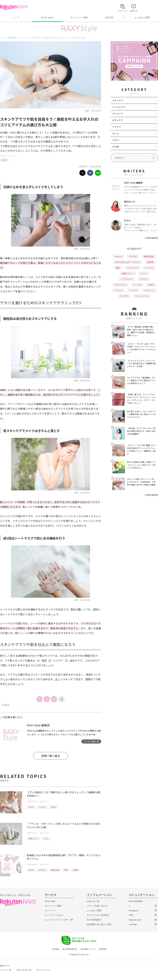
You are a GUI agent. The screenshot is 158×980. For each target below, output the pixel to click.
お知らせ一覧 (93, 901)
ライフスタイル (142, 296)
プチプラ (144, 279)
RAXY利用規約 (94, 920)
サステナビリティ (44, 970)
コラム (115, 140)
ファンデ (133, 290)
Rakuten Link (135, 920)
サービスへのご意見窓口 (98, 915)
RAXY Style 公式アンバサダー (128, 262)
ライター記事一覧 (91, 741)
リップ (144, 273)
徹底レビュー (33, 838)
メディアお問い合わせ (97, 906)
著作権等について (88, 949)
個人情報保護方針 (70, 949)
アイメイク (118, 114)
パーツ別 (137, 285)
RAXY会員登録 (136, 901)
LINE (131, 915)
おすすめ (42, 807)
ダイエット (149, 290)
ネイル (115, 133)
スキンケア (12, 156)
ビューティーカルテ (54, 915)
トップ (16, 18)
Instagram (133, 911)
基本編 (150, 262)
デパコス (118, 290)
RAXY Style (47, 18)
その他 (115, 147)
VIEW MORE (151, 238)
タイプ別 (124, 296)
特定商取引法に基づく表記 (99, 924)
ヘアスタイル (127, 279)
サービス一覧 (6, 970)
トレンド (149, 268)
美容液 (76, 870)
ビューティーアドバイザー (57, 920)
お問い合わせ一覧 (24, 970)
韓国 (66, 870)
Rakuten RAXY (14, 7)
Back (5, 705)
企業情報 (55, 949)
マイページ (50, 911)
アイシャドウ (132, 268)
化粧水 (53, 807)
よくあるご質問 (142, 18)
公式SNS (109, 18)
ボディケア (118, 120)
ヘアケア (117, 127)
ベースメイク (119, 107)
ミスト (46, 838)
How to (4, 160)
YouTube (133, 924)
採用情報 (103, 949)
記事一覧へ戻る (51, 756)
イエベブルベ (120, 285)
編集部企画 (55, 870)
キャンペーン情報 (79, 18)
